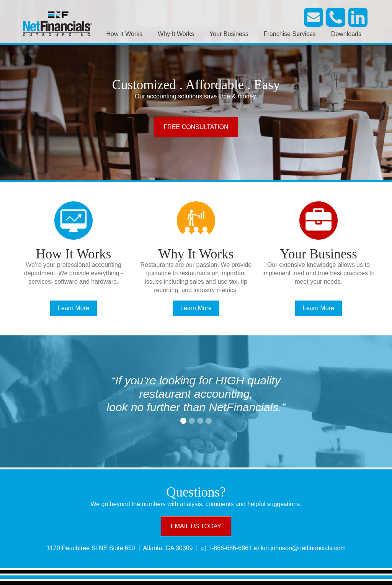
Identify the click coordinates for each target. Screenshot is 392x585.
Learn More (73, 308)
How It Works (124, 34)
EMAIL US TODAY (196, 526)
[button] (183, 421)
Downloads (346, 34)
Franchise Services (290, 34)
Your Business (229, 34)
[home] (57, 23)
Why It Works (176, 34)
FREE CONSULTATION (196, 127)
